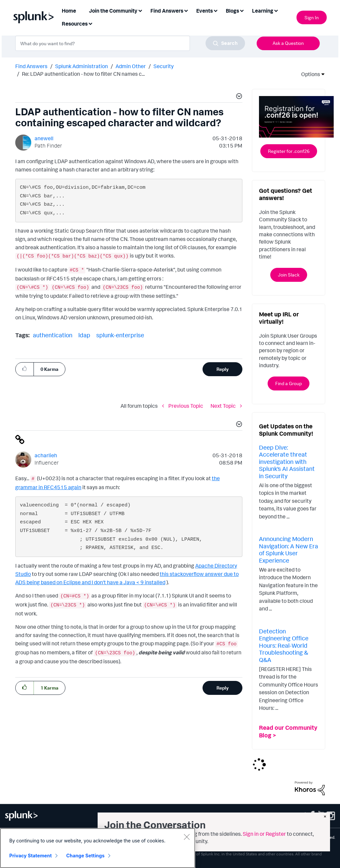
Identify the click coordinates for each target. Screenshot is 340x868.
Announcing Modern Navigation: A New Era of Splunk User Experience (289, 549)
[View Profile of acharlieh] (46, 455)
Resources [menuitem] (75, 24)
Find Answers (31, 66)
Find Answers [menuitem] (167, 11)
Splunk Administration (82, 66)
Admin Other (131, 66)
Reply (223, 369)
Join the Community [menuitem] (113, 11)
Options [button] (308, 74)
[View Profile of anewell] (44, 138)
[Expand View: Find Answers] (186, 10)
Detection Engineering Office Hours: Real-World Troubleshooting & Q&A (284, 645)
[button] (238, 97)
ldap (84, 335)
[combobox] (130, 43)
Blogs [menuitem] (232, 11)
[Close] (187, 837)
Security (164, 66)
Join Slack (289, 275)
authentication (53, 335)
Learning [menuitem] (263, 11)
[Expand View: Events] (215, 10)
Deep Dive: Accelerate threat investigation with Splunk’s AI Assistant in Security (287, 462)
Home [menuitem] (69, 11)
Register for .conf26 (289, 151)
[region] (98, 848)
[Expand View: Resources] (90, 23)
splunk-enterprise (120, 335)
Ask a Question (288, 43)
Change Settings (85, 856)
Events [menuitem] (205, 11)
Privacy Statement (31, 856)
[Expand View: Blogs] (242, 10)
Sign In (312, 17)
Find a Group (289, 383)
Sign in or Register (264, 834)
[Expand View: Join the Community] (140, 10)
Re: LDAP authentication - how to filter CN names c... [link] (83, 74)
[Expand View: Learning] (276, 10)
